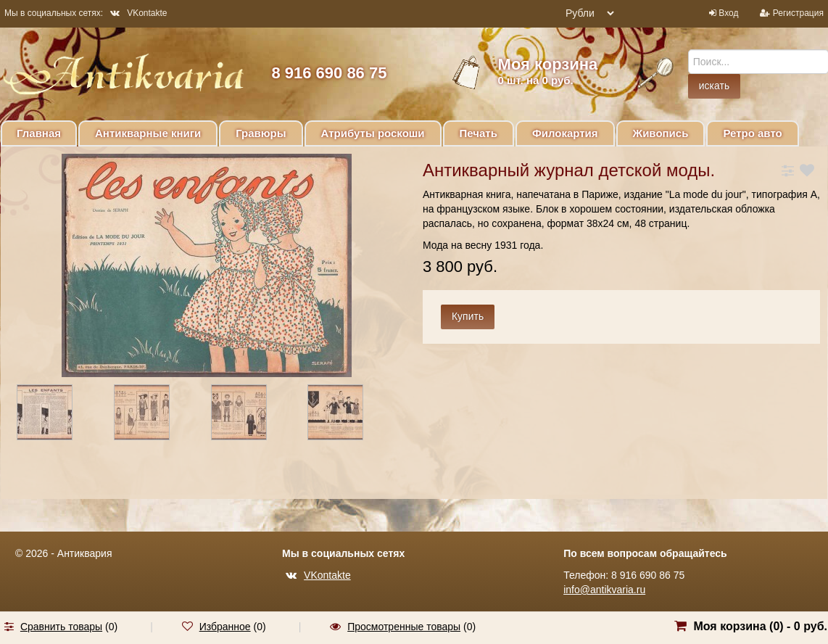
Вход (728, 13)
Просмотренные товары (404, 627)
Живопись (661, 133)
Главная (39, 133)
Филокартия (565, 133)
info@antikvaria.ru (604, 590)
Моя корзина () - (760, 626)
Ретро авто (752, 133)
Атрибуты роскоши (373, 133)
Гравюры (261, 133)
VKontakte (138, 13)
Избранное (225, 627)
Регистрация (798, 13)
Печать (479, 133)
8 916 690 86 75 (329, 73)
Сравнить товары (61, 627)
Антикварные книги (148, 133)
